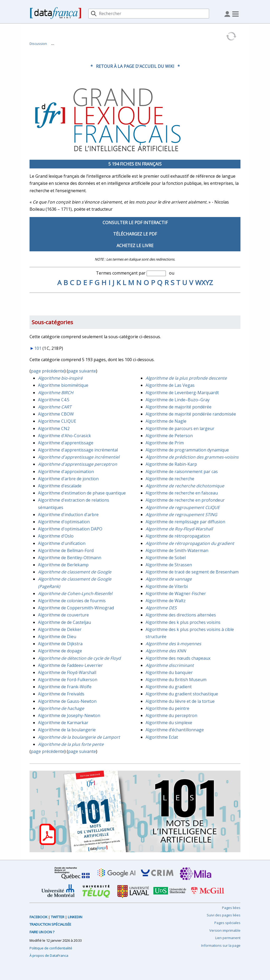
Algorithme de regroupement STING (181, 515)
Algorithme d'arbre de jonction (68, 479)
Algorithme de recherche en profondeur (185, 500)
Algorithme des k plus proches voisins (183, 622)
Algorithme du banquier (169, 672)
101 (38, 348)
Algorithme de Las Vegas (170, 385)
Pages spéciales (227, 923)
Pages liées (231, 908)
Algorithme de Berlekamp (63, 565)
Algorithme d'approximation (66, 472)
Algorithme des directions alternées (181, 615)
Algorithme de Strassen (169, 565)
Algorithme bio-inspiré (60, 378)
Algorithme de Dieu (57, 637)
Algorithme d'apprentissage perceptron (78, 464)
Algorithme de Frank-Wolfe (65, 687)
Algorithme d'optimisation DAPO (70, 529)
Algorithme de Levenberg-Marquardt (182, 393)
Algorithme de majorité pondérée (179, 407)
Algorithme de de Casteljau (64, 622)
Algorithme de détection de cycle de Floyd (79, 658)
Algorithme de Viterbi (167, 586)
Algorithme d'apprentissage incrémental (78, 450)
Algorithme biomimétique (63, 385)
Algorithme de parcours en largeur (180, 428)
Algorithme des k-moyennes (173, 644)
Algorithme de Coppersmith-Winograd (76, 608)
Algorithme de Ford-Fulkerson (68, 680)
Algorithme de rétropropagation (178, 536)
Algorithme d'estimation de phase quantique (82, 493)
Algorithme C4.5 (54, 400)
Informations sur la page (221, 945)
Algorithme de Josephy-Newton (69, 715)
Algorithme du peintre (167, 708)
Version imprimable (225, 930)
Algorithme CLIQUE (57, 421)
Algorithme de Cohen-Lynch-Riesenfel (75, 593)
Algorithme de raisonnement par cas (182, 472)
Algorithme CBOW (56, 414)
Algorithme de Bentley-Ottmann (70, 558)
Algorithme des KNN (166, 651)
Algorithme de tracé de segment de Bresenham (192, 572)
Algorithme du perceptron (171, 715)
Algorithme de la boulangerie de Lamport (79, 737)
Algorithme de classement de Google (75, 572)
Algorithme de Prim (165, 443)
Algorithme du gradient (169, 687)
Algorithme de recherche (170, 479)
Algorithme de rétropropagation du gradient (190, 543)
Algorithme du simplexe (169, 723)
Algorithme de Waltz (166, 601)
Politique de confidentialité (51, 948)
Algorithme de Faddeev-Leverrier (70, 665)
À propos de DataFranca (49, 955)
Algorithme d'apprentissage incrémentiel (79, 457)
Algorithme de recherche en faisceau (182, 493)
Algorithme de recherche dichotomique (185, 486)
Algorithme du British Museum (176, 680)
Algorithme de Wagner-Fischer (176, 593)
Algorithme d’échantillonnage (175, 730)
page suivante (82, 371)
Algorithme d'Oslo (56, 536)
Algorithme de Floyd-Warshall (67, 672)
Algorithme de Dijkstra (60, 644)
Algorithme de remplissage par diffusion (185, 522)
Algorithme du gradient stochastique (182, 694)
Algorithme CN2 (54, 428)
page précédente (48, 371)
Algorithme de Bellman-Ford (66, 550)
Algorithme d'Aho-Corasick (64, 436)
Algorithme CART (55, 407)
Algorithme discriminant (170, 665)
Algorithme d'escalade (60, 486)
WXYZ (204, 282)
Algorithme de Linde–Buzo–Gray (178, 400)
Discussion (38, 44)
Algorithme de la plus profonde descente (186, 378)
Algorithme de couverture (63, 615)
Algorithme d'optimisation (64, 522)
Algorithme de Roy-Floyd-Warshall (179, 529)
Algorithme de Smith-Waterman (177, 550)
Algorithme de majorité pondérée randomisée (191, 414)
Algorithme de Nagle (166, 421)
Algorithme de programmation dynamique (187, 450)
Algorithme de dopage (60, 651)
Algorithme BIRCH (56, 393)
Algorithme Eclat (162, 737)
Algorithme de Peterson (169, 436)
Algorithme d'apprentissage (66, 443)
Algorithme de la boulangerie (67, 730)
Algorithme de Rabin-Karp (171, 464)
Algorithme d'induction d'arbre (68, 515)
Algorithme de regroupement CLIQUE (183, 507)
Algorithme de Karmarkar (63, 723)
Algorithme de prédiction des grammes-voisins (192, 457)
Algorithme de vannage (169, 579)
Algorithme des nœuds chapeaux (178, 658)
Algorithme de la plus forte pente (71, 744)
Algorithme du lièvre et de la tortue (180, 701)
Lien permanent (228, 938)
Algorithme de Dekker (60, 629)
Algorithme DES (161, 608)
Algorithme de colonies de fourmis (72, 601)
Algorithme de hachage (61, 708)
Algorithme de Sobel (166, 558)
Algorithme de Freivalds (61, 694)
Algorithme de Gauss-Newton (67, 701)
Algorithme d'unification (62, 543)
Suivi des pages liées (224, 915)
